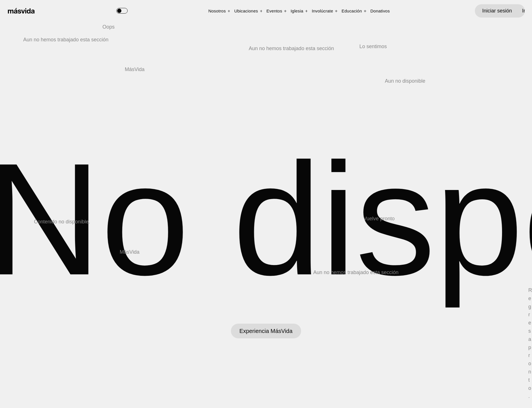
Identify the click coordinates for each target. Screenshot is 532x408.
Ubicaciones (246, 11)
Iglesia (297, 11)
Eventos (274, 11)
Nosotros (217, 11)
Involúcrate (323, 11)
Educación (352, 11)
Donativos (380, 11)
